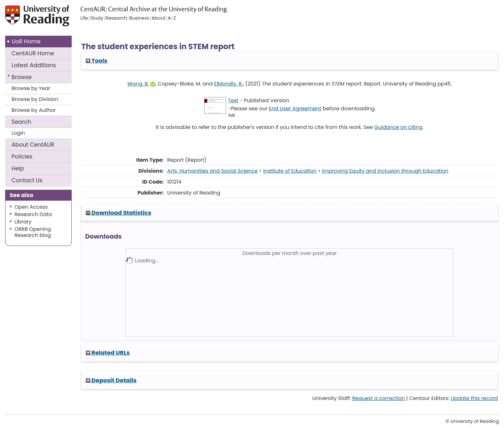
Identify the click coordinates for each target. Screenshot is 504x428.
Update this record (474, 398)
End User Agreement (295, 109)
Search (21, 122)
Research (116, 18)
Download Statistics (119, 213)
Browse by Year (31, 88)
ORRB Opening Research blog (33, 232)
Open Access (31, 207)
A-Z (172, 18)
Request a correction (379, 398)
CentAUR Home (33, 53)
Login (18, 133)
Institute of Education (290, 171)
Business (139, 18)
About (33, 145)
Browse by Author (34, 110)
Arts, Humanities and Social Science (212, 171)
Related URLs (108, 353)
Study (97, 18)
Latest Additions (34, 65)
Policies (22, 157)
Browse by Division (35, 99)
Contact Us (27, 180)
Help (18, 168)
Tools (97, 61)
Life (84, 18)
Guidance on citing (398, 127)
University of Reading (56, 18)
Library (23, 222)
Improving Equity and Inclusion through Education (385, 171)
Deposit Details (111, 380)
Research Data (33, 214)
